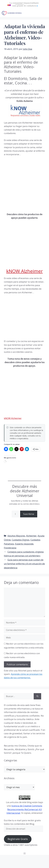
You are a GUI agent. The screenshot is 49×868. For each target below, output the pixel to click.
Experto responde (24, 544)
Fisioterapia (10, 548)
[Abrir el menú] (25, 853)
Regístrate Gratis (18, 839)
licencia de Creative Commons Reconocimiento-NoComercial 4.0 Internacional (24, 809)
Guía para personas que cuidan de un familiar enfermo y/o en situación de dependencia (24, 564)
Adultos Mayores (16, 536)
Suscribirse (29, 514)
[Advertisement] (24, 184)
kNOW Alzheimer (24, 271)
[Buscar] (37, 696)
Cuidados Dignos (21, 540)
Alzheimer (31, 536)
